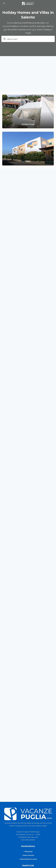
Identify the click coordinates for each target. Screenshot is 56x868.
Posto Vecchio (29, 801)
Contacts (30, 846)
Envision (43, 859)
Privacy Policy (29, 817)
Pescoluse (29, 797)
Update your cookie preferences (29, 824)
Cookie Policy (29, 820)
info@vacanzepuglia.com (30, 841)
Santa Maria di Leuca (29, 805)
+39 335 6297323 (30, 836)
